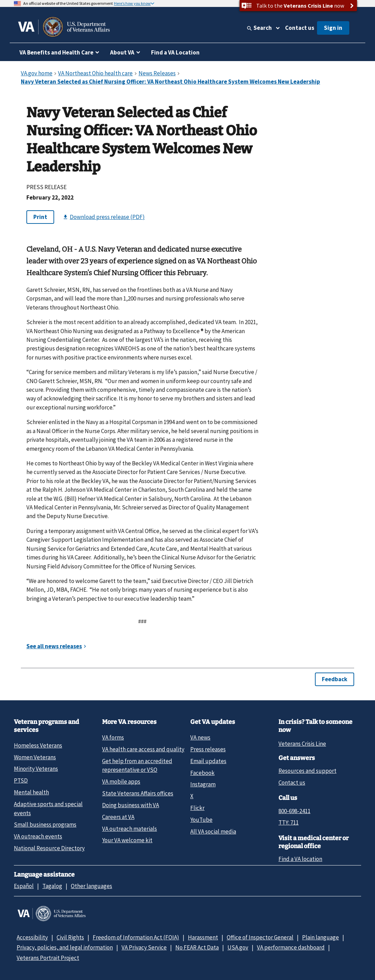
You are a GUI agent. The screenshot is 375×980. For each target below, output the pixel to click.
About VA (122, 52)
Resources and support (307, 771)
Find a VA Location (175, 52)
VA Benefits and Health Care (56, 52)
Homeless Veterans (38, 745)
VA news (200, 737)
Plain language (320, 937)
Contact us (300, 28)
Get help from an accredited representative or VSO (137, 765)
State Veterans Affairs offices (138, 793)
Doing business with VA (131, 805)
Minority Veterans (36, 769)
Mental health (31, 792)
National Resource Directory (49, 848)
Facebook (202, 773)
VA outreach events (38, 836)
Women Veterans (35, 757)
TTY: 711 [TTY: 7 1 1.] (289, 822)
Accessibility (32, 937)
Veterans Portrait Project (48, 958)
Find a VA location (300, 859)
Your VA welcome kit (127, 840)
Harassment (203, 937)
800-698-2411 (294, 811)
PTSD (21, 780)
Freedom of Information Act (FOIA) (136, 937)
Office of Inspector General (260, 937)
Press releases (208, 749)
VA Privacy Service (144, 947)
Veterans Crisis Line (302, 744)
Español (24, 886)
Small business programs (45, 825)
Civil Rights (70, 937)
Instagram (203, 784)
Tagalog (52, 886)
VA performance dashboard (291, 947)
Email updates (208, 761)
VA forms (113, 737)
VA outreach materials (130, 829)
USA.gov (238, 947)
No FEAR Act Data (197, 947)
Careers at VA (118, 817)
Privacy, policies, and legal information (65, 947)
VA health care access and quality (143, 749)
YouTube (201, 820)
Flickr (197, 808)
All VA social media (213, 831)
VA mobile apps (121, 782)
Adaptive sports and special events (48, 808)
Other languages (91, 886)
